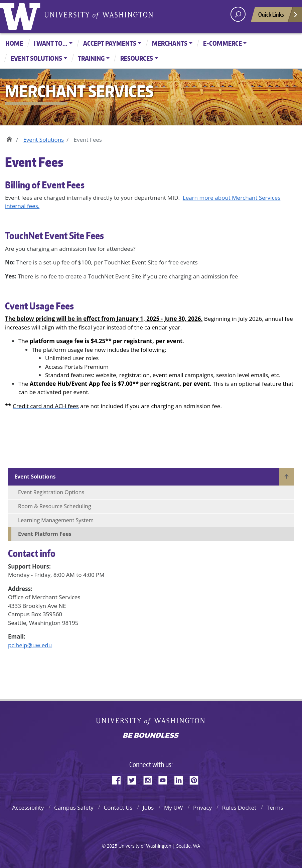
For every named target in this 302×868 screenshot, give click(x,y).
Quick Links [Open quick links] (278, 16)
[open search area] (238, 14)
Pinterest (196, 779)
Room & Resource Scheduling (55, 506)
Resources (137, 58)
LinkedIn (181, 779)
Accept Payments (110, 43)
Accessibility (28, 807)
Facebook (119, 779)
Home (14, 43)
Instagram (150, 779)
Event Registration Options (51, 492)
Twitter (134, 779)
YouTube (165, 779)
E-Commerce (222, 43)
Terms (275, 807)
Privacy (202, 807)
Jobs (148, 807)
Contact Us (118, 807)
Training (91, 58)
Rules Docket (239, 807)
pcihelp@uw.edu (30, 645)
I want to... (51, 43)
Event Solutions (36, 58)
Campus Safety (74, 807)
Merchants (170, 43)
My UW (173, 807)
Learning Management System (56, 520)
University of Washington (22, 15)
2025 (112, 846)
